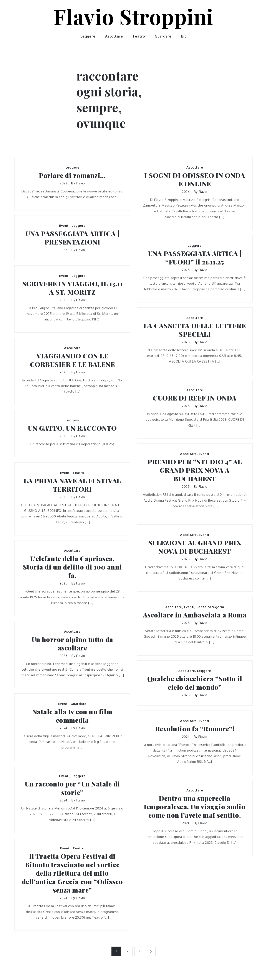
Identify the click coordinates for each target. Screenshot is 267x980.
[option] (43, 46)
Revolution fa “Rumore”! (195, 729)
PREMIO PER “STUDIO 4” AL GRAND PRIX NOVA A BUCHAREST (195, 470)
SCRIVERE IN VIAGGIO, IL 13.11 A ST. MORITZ (72, 288)
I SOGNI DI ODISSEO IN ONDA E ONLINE (195, 180)
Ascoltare (114, 36)
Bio (184, 36)
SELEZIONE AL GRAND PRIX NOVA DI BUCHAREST (195, 547)
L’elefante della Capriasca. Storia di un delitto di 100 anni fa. (72, 567)
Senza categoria (210, 607)
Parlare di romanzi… (72, 175)
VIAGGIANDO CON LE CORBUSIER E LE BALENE (72, 360)
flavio (80, 183)
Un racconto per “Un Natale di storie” (72, 788)
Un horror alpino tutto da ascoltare (72, 644)
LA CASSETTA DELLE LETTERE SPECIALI (195, 330)
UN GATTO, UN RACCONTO (72, 428)
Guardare (163, 36)
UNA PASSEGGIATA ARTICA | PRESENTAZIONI (72, 238)
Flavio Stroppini (134, 16)
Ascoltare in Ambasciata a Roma (195, 615)
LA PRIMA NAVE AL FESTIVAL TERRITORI (72, 485)
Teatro (139, 36)
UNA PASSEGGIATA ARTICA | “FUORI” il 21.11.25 (195, 258)
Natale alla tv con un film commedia (72, 716)
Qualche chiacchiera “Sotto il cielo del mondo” (195, 683)
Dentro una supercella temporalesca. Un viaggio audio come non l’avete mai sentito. (195, 807)
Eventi (64, 226)
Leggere (88, 36)
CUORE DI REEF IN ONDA (195, 398)
